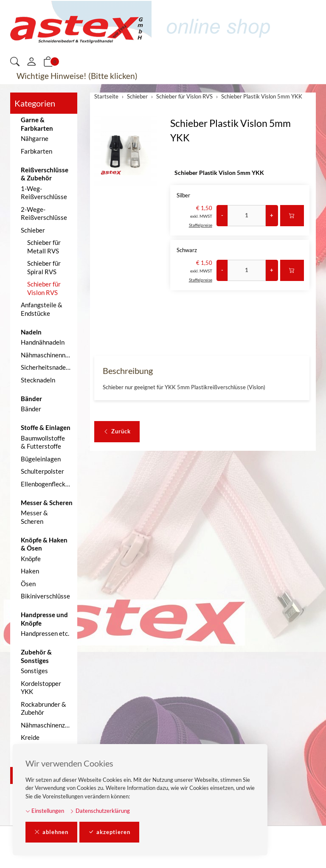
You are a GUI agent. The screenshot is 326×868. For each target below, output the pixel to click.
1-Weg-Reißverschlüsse (44, 193)
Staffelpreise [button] (201, 225)
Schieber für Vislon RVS (44, 288)
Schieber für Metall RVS (44, 247)
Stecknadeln (38, 380)
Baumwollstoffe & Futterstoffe (43, 442)
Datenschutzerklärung (100, 811)
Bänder (31, 409)
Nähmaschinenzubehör (47, 725)
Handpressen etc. (45, 633)
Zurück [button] (117, 432)
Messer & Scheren (34, 517)
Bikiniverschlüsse (45, 596)
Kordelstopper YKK (41, 688)
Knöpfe (31, 559)
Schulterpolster (42, 471)
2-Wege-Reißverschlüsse (44, 213)
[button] (15, 62)
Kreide (30, 737)
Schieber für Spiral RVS (44, 267)
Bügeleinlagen (41, 459)
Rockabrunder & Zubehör (44, 708)
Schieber (33, 230)
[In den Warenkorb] (292, 216)
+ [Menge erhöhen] (272, 215)
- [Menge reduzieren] (222, 215)
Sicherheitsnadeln (46, 367)
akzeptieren (109, 832)
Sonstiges (34, 671)
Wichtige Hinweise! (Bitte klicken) (77, 76)
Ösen (28, 584)
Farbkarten (37, 151)
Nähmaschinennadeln (47, 355)
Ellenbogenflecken (46, 484)
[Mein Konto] (31, 62)
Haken (30, 571)
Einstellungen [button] (45, 811)
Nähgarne (35, 138)
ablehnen (51, 832)
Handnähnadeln (43, 342)
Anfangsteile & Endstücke (42, 309)
